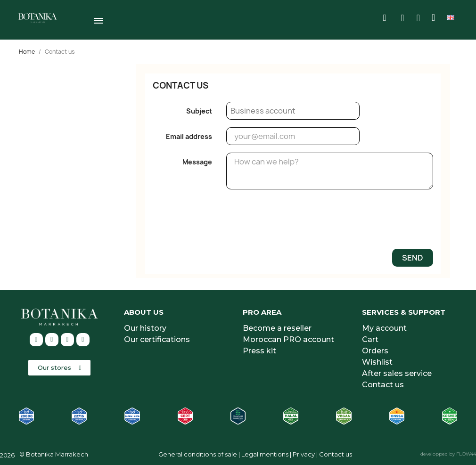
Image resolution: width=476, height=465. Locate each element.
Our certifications (157, 338)
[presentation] (361, 221)
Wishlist (377, 361)
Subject (199, 110)
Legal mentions (265, 453)
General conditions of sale (198, 453)
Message (197, 160)
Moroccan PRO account (288, 338)
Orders (375, 349)
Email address (189, 135)
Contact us (383, 383)
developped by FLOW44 (448, 453)
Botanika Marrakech (57, 453)
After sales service (397, 372)
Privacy (304, 453)
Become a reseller (277, 327)
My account (384, 327)
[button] (59, 366)
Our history (145, 327)
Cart (370, 338)
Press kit (259, 349)
